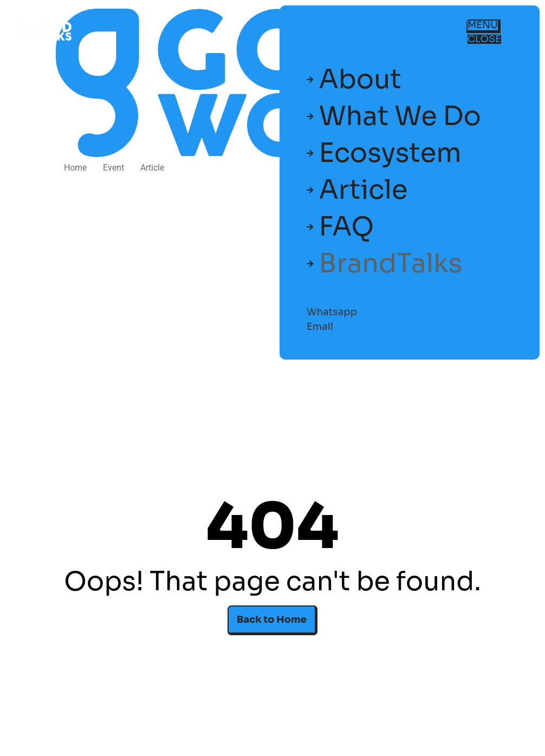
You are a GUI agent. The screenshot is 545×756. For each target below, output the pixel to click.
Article (152, 168)
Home (75, 168)
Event (113, 168)
